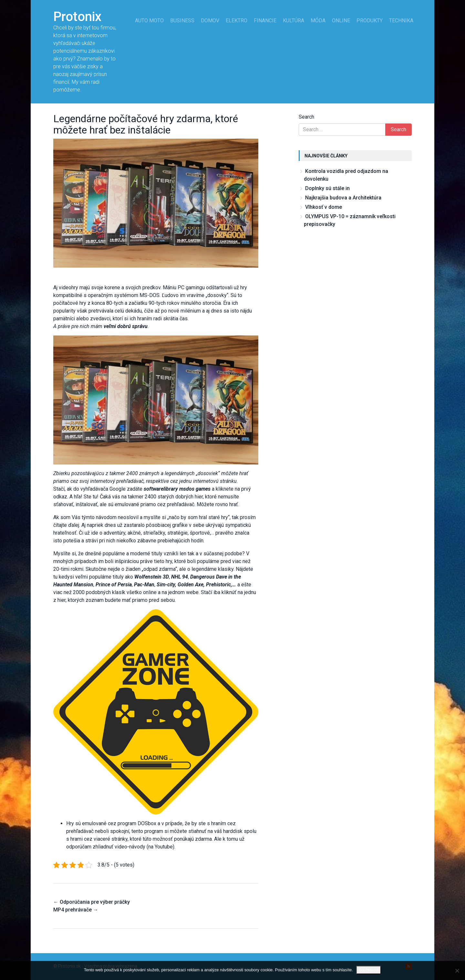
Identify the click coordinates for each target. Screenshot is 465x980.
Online (341, 21)
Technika (401, 21)
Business (182, 21)
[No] (457, 971)
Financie (265, 21)
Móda (318, 21)
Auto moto (149, 21)
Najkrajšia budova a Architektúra (343, 198)
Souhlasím (369, 970)
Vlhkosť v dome (324, 207)
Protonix (77, 17)
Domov (210, 21)
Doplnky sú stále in (327, 188)
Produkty (370, 21)
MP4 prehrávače (76, 910)
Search (306, 117)
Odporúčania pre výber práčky (92, 902)
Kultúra (294, 21)
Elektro (237, 21)
